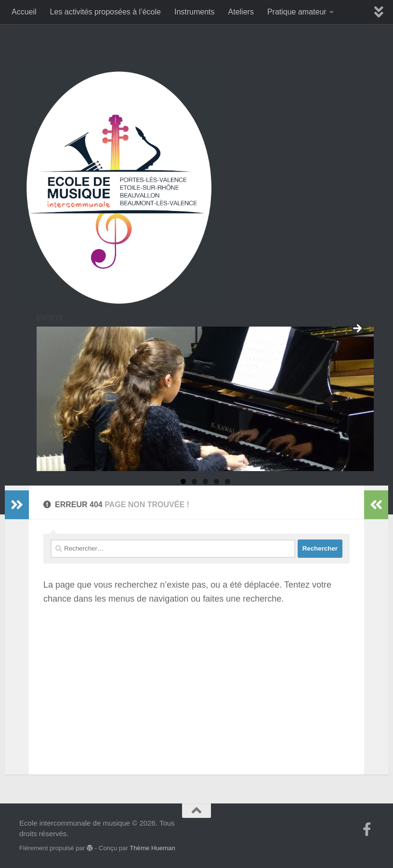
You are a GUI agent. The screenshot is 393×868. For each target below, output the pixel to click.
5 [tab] (228, 481)
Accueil (24, 12)
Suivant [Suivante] (357, 329)
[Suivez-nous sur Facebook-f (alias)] (367, 829)
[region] (205, 399)
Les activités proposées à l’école (105, 12)
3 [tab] (205, 481)
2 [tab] (194, 481)
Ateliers (241, 12)
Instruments (195, 12)
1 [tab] (183, 481)
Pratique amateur (297, 12)
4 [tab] (216, 481)
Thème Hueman (152, 848)
